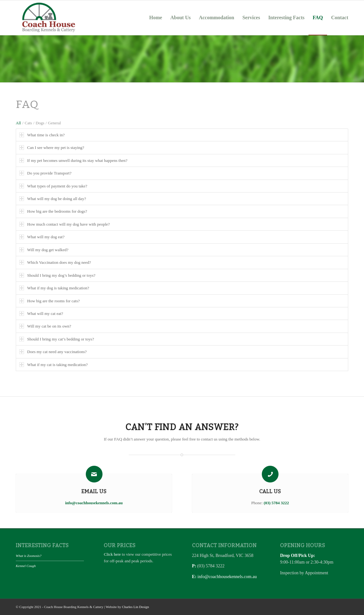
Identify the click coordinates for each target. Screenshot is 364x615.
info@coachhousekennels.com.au (227, 577)
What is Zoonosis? (29, 556)
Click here (112, 554)
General (54, 123)
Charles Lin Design (136, 607)
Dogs (40, 123)
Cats (28, 123)
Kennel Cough (26, 566)
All (18, 123)
